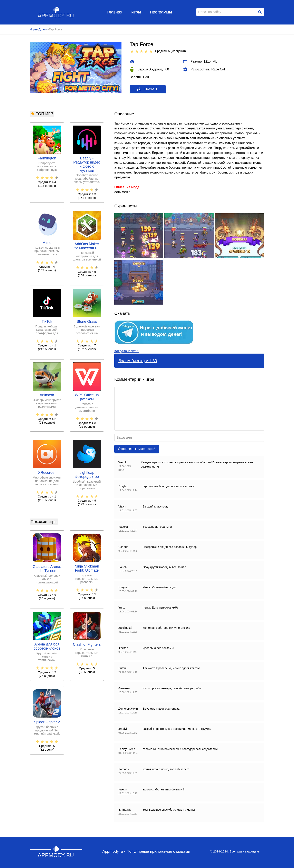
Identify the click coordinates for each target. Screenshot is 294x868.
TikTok (47, 322)
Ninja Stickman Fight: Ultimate (87, 568)
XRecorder (47, 473)
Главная (115, 12)
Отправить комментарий (137, 449)
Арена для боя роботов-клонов (47, 646)
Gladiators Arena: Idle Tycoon (47, 569)
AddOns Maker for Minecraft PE (87, 246)
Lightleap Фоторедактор (87, 475)
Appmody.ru (56, 12)
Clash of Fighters (87, 645)
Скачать (148, 89)
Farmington (47, 158)
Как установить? (127, 351)
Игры (136, 12)
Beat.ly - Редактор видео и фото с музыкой (87, 164)
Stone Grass (87, 322)
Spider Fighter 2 (47, 722)
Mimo (47, 243)
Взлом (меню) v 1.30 (138, 361)
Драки (43, 29)
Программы (161, 12)
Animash (47, 395)
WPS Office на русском (87, 397)
